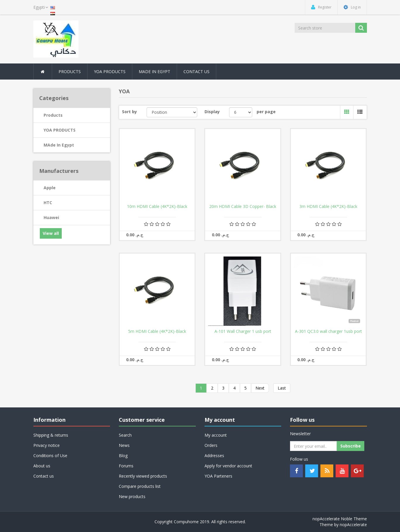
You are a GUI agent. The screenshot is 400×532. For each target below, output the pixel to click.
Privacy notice (47, 445)
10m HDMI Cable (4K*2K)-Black (157, 206)
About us (42, 466)
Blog (123, 456)
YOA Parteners (218, 476)
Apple (50, 188)
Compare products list (140, 486)
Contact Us (196, 72)
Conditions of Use (50, 456)
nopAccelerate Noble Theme (340, 519)
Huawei (51, 217)
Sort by (129, 112)
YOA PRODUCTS (60, 130)
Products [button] (70, 72)
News (124, 445)
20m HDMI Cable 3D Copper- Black (243, 206)
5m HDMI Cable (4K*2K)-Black (157, 331)
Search (125, 435)
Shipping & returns (51, 435)
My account (216, 435)
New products (132, 496)
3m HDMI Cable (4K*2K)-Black (328, 206)
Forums (126, 466)
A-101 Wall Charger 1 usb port (243, 331)
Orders (211, 445)
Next (260, 388)
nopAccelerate (353, 525)
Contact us (44, 476)
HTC (48, 203)
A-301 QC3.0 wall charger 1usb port (328, 331)
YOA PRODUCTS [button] (110, 72)
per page (266, 112)
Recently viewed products (143, 476)
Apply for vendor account (228, 466)
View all (51, 233)
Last (282, 388)
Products (53, 115)
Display (212, 112)
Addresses (214, 456)
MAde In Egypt (154, 72)
